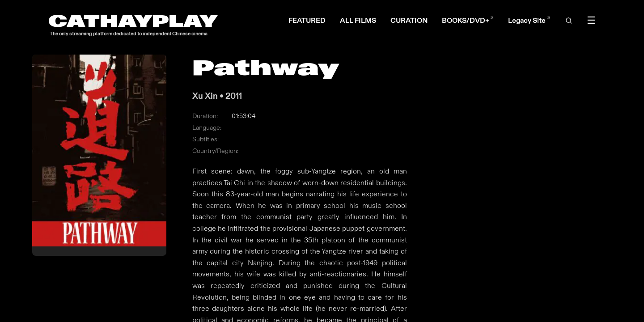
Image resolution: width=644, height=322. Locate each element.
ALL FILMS (358, 20)
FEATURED (307, 20)
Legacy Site (529, 20)
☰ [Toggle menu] (591, 21)
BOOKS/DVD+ (468, 20)
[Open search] (568, 21)
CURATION (409, 20)
